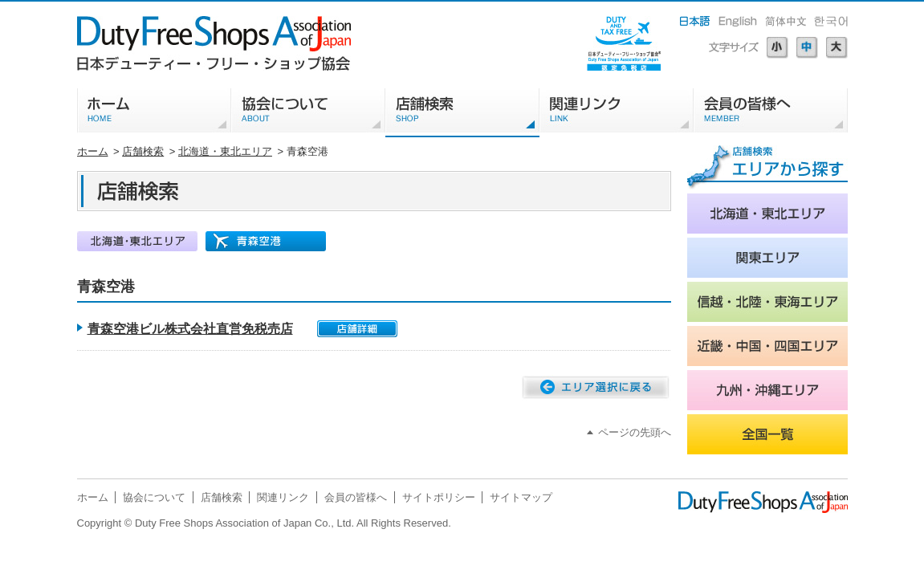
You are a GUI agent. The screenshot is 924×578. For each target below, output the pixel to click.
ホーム (93, 151)
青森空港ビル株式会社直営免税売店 (190, 329)
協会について (154, 497)
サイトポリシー (439, 497)
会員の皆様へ (356, 497)
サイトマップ (521, 497)
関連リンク (283, 497)
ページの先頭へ (635, 432)
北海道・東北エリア (225, 151)
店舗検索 (143, 151)
